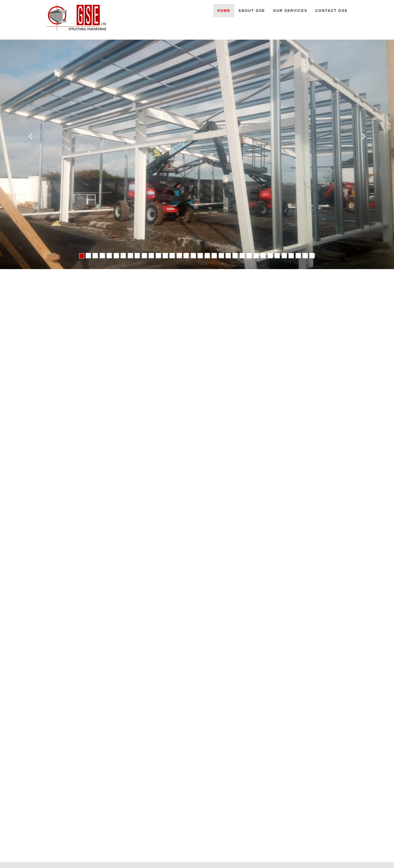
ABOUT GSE (252, 11)
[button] (30, 135)
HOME (224, 11)
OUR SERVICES (290, 11)
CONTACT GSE (331, 11)
